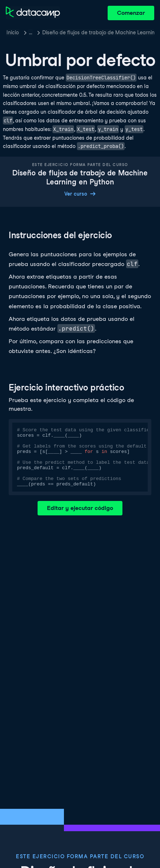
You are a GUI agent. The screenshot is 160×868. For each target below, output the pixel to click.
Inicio (13, 32)
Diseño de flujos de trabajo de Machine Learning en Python (98, 32)
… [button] (31, 32)
